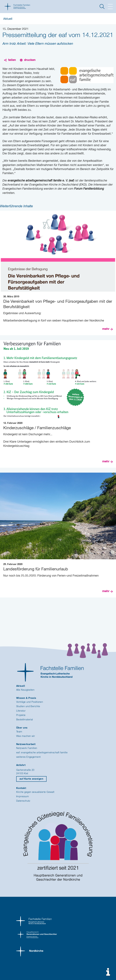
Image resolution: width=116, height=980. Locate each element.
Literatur (21, 711)
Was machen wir (26, 736)
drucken (30, 60)
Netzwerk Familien (27, 748)
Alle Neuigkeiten (25, 690)
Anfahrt (21, 765)
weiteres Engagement (28, 757)
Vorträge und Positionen (30, 702)
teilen (12, 60)
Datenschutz (23, 801)
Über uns (22, 728)
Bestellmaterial (25, 720)
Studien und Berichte (28, 706)
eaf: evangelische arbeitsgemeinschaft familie (42, 753)
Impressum (23, 796)
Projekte (21, 715)
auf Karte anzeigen (31, 779)
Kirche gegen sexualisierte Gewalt (35, 792)
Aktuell (8, 19)
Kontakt (21, 788)
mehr (106, 329)
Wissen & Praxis (26, 698)
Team (19, 732)
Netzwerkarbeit (26, 744)
